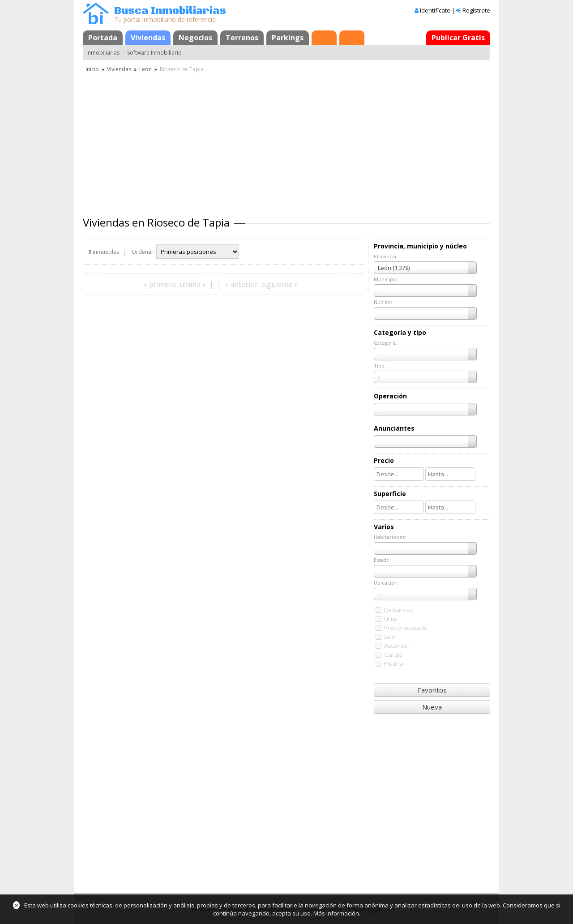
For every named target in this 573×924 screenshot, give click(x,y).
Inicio (92, 69)
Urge (391, 619)
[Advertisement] (286, 141)
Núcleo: (383, 302)
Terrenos (242, 38)
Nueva (432, 707)
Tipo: (380, 366)
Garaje (393, 654)
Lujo (390, 637)
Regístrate (476, 10)
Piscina (394, 663)
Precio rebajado (406, 628)
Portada (103, 38)
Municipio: (386, 279)
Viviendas (148, 38)
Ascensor (397, 646)
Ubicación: (386, 583)
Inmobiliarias (103, 53)
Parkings (288, 38)
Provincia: (386, 256)
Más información (336, 913)
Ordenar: (143, 252)
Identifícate (435, 10)
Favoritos (432, 690)
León (145, 69)
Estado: (382, 560)
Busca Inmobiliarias (170, 11)
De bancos (399, 610)
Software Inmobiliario (154, 53)
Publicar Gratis (458, 38)
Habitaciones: (390, 537)
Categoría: (386, 343)
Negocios (195, 38)
